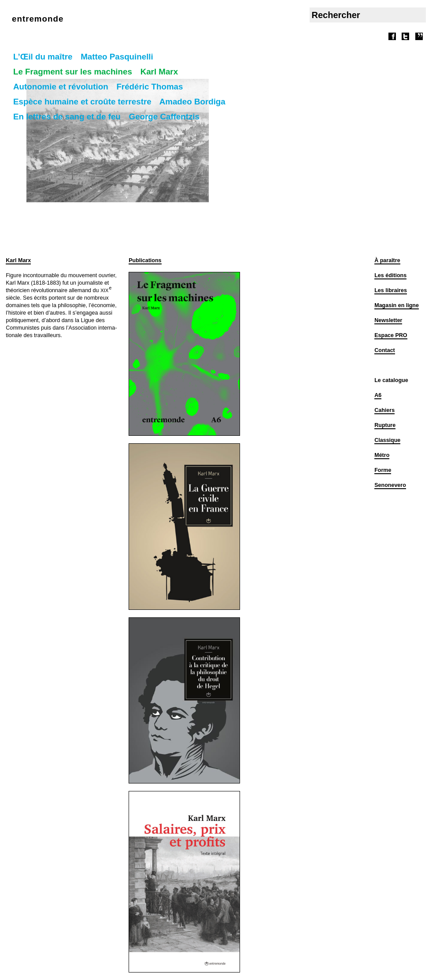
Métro (382, 455)
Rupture (385, 425)
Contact (385, 350)
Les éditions (390, 275)
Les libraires (391, 290)
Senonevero (390, 485)
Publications (145, 260)
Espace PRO (391, 335)
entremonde (38, 19)
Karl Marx (18, 260)
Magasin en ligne (397, 305)
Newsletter (388, 320)
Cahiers (384, 410)
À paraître (387, 260)
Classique (387, 440)
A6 (378, 395)
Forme (383, 470)
